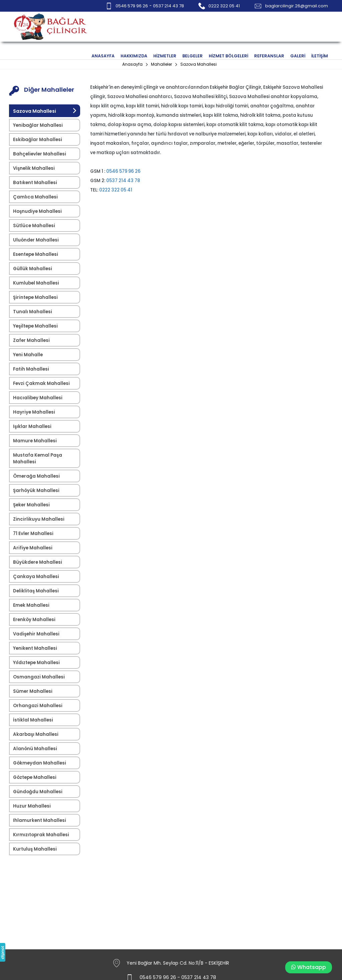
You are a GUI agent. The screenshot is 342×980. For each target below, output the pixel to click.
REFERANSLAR (269, 56)
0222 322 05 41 (224, 6)
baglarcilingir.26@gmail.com (297, 6)
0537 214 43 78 (168, 6)
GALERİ (298, 56)
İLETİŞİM (320, 56)
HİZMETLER (165, 56)
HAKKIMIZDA (134, 56)
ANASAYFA (103, 56)
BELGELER (193, 56)
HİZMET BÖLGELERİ (228, 56)
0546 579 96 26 (132, 6)
